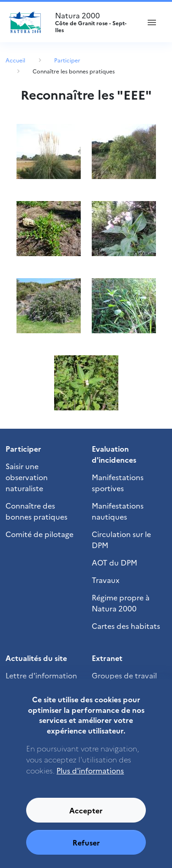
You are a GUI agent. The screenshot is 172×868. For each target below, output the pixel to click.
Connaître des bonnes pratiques (36, 511)
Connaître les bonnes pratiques (74, 71)
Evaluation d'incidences (114, 454)
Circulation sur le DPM (121, 539)
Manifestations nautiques (118, 511)
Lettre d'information (41, 675)
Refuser (86, 851)
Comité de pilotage (39, 534)
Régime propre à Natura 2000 (121, 603)
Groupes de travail (124, 675)
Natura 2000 (93, 22)
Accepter (86, 818)
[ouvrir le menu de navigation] (152, 22)
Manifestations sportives (118, 482)
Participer (67, 60)
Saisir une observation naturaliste (27, 477)
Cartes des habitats (126, 626)
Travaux (105, 580)
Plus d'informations (90, 778)
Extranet (107, 658)
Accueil (15, 60)
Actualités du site (36, 658)
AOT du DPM (114, 562)
